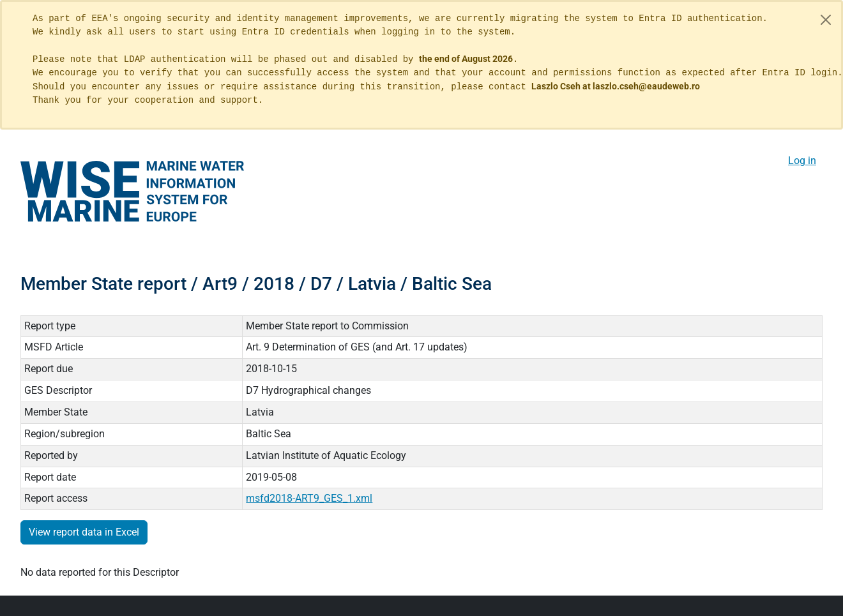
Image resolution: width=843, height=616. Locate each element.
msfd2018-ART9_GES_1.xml (309, 498)
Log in (802, 161)
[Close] (826, 20)
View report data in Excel (84, 532)
